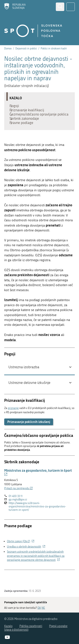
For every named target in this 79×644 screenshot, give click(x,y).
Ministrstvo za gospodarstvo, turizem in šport (38, 487)
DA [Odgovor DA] (39, 608)
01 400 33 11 (16, 511)
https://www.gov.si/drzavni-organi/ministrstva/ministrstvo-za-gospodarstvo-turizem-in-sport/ (37, 521)
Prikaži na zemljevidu (18, 503)
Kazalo (8, 626)
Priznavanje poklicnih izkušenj (29, 437)
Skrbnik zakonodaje (26, 130)
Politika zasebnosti (31, 626)
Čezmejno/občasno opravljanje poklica (35, 122)
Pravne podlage (23, 136)
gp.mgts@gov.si (18, 514)
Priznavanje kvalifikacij (29, 113)
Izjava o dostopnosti (16, 630)
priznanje (13, 423)
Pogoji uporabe (58, 626)
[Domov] (15, 7)
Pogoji (16, 107)
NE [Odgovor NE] (43, 608)
